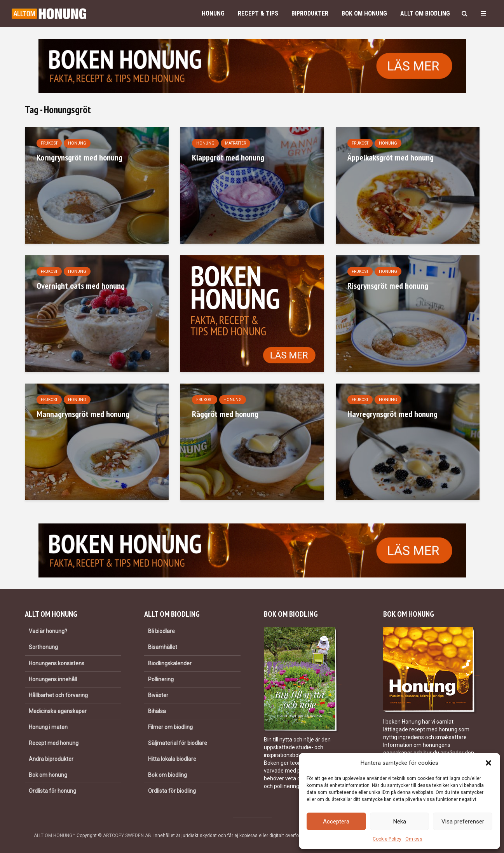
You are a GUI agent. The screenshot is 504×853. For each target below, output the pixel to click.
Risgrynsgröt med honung (388, 286)
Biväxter (158, 695)
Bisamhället (163, 647)
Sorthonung (43, 647)
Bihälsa (157, 711)
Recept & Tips (258, 13)
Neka (400, 822)
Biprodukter (310, 13)
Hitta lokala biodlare (172, 759)
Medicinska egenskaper (58, 711)
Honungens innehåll (53, 679)
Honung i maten (48, 727)
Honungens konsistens (57, 663)
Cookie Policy (387, 839)
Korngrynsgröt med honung (79, 157)
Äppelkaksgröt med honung (391, 157)
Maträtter (235, 143)
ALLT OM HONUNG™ (55, 836)
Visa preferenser (463, 822)
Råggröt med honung (225, 414)
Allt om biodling (425, 13)
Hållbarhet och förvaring (58, 695)
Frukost (49, 143)
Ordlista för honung (52, 791)
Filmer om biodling (170, 727)
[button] (488, 763)
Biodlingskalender (170, 663)
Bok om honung (364, 13)
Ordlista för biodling (172, 791)
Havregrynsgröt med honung (392, 414)
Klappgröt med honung (228, 157)
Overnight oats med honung (81, 286)
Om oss (414, 839)
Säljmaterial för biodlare (178, 743)
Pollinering (161, 679)
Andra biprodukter (51, 759)
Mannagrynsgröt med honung (83, 414)
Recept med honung (54, 743)
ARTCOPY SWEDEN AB (127, 836)
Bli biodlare (161, 631)
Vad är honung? (48, 631)
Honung (213, 13)
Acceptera (336, 822)
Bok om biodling (167, 775)
